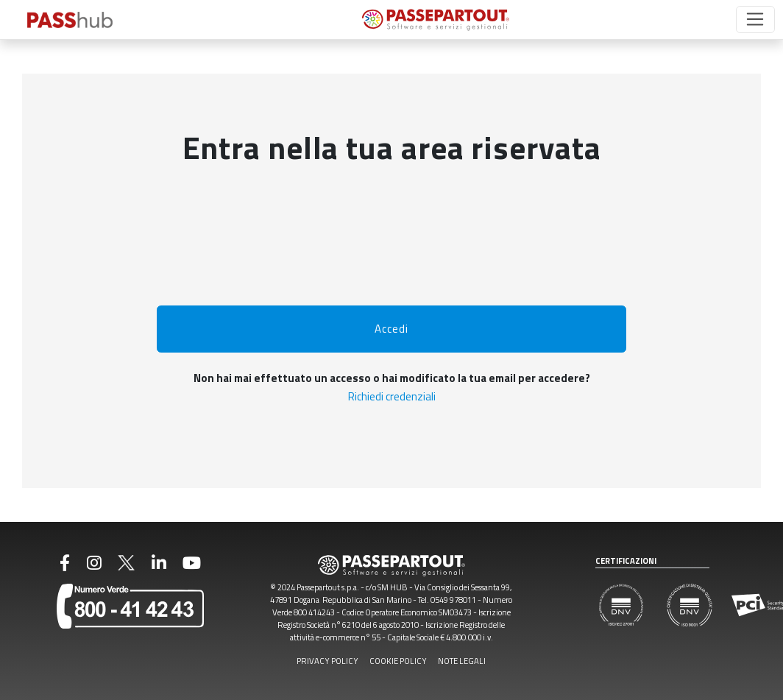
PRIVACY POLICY (327, 661)
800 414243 (314, 612)
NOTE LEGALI (462, 661)
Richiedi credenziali (392, 396)
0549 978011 (453, 600)
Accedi (391, 329)
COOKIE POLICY (398, 661)
